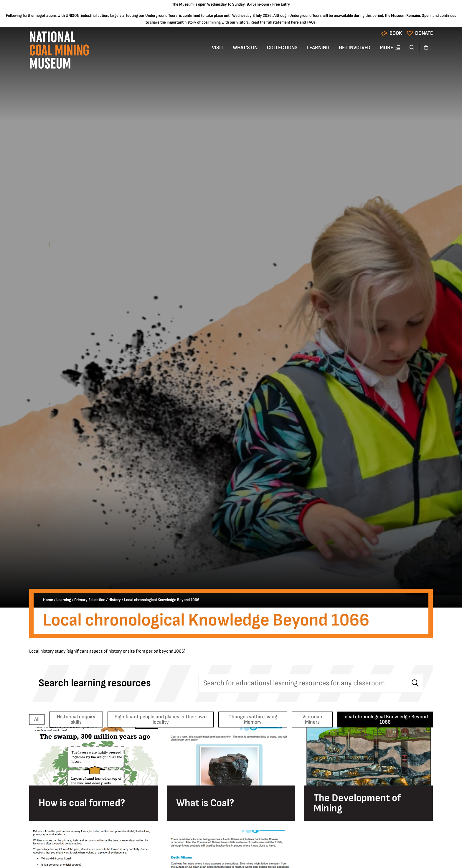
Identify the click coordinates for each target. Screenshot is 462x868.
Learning (318, 48)
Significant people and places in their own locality (161, 719)
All (37, 719)
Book (396, 33)
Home (48, 600)
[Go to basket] (426, 48)
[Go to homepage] (59, 52)
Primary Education (90, 600)
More (386, 48)
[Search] (412, 48)
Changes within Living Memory (253, 719)
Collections (282, 48)
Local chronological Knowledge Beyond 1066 (385, 719)
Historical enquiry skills (76, 719)
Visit (218, 48)
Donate (424, 33)
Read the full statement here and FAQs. (283, 22)
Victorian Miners (312, 719)
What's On (245, 48)
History (115, 600)
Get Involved (355, 48)
